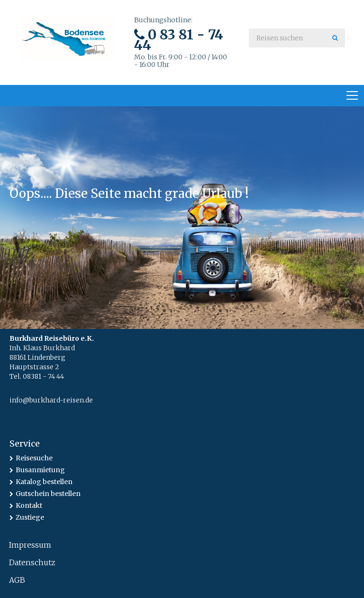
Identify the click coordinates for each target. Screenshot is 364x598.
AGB (17, 580)
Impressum (30, 545)
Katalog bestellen (44, 482)
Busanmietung (40, 470)
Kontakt (29, 505)
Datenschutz (32, 562)
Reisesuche (34, 458)
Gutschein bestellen (48, 494)
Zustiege (30, 517)
